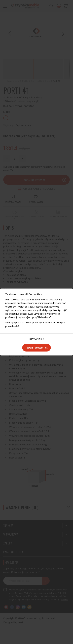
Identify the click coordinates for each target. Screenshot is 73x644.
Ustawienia (37, 339)
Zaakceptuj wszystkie (36, 348)
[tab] (37, 339)
